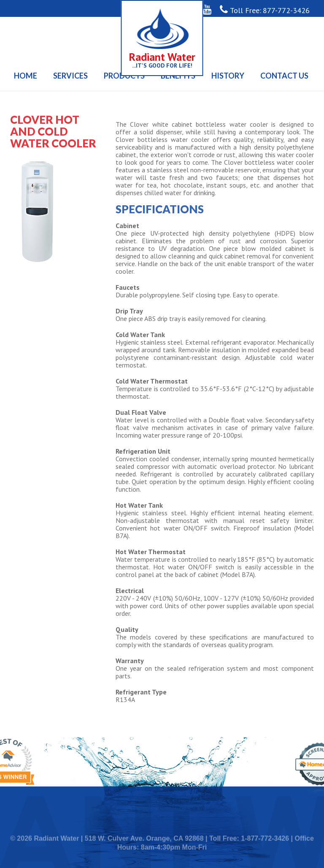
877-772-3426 (286, 10)
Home (26, 76)
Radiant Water (162, 57)
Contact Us (284, 76)
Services (70, 76)
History (228, 76)
